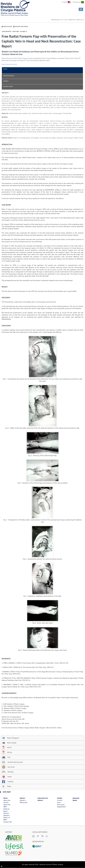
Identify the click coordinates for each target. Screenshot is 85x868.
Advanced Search (76, 799)
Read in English (9, 743)
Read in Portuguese (10, 738)
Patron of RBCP (7, 819)
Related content (8, 86)
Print (6, 757)
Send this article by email (12, 762)
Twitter (6, 786)
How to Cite (8, 767)
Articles (60, 798)
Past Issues (61, 805)
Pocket (7, 777)
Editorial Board (6, 810)
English (66, 2)
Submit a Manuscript (23, 801)
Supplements (61, 807)
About (5, 798)
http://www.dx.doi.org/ (9, 64)
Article (5, 69)
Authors (22, 798)
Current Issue (60, 801)
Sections (6, 813)
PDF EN (7, 752)
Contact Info (8, 822)
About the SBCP (7, 806)
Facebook (8, 781)
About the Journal (7, 801)
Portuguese (78, 2)
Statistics (6, 81)
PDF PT (7, 748)
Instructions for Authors (43, 799)
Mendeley (8, 772)
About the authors (9, 76)
